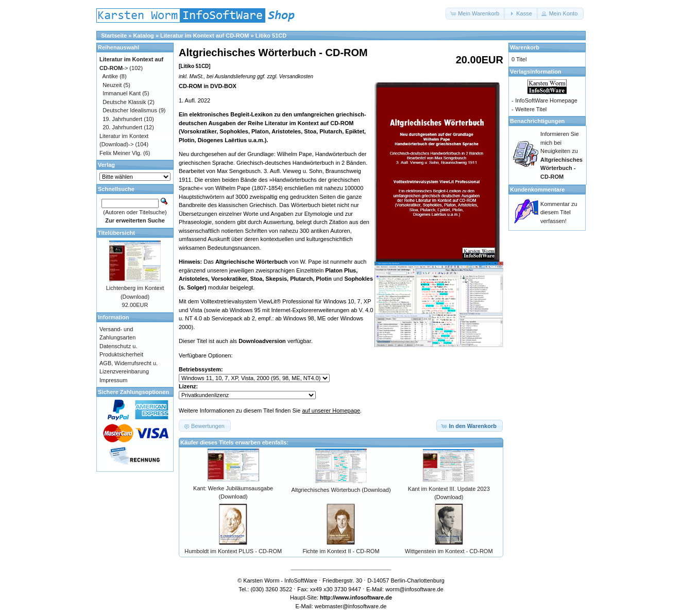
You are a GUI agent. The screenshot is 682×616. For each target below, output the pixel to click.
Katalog (144, 36)
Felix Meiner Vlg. (121, 153)
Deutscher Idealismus (130, 110)
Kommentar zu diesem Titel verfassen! (559, 212)
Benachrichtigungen (537, 121)
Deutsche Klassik (124, 102)
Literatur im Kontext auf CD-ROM (204, 36)
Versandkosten (296, 76)
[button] (475, 14)
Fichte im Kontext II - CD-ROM (341, 551)
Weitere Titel (531, 109)
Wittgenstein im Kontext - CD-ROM (449, 551)
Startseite (114, 36)
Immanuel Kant (122, 93)
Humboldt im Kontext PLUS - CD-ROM (233, 551)
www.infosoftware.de (364, 597)
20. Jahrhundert (122, 127)
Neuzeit (112, 85)
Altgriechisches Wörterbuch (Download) (341, 490)
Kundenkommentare (537, 190)
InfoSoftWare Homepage (546, 100)
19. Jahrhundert (122, 119)
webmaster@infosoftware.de (351, 606)
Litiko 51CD (271, 36)
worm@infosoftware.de (414, 589)
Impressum (113, 380)
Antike (110, 76)
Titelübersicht (116, 233)
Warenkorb (525, 47)
